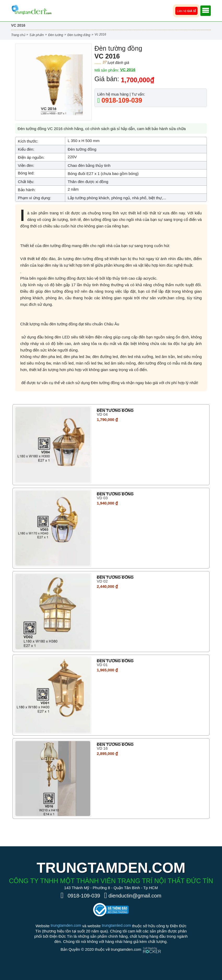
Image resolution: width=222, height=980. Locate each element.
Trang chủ (18, 35)
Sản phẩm (37, 35)
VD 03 (102, 498)
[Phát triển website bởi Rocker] (152, 945)
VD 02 (102, 581)
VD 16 (102, 748)
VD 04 (102, 414)
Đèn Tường (56, 35)
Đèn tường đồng (79, 35)
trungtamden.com (66, 925)
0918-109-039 (121, 100)
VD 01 (102, 665)
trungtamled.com (116, 925)
